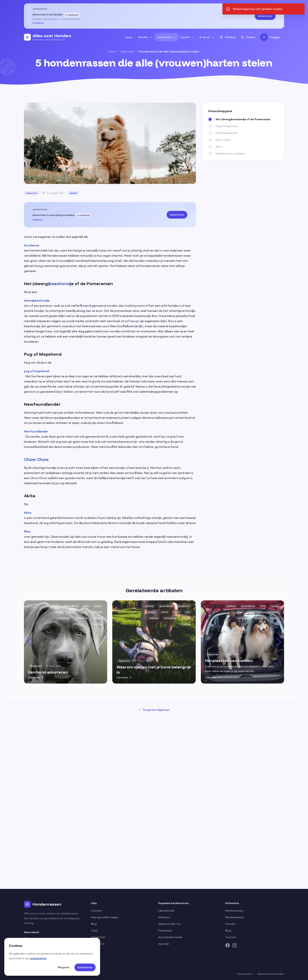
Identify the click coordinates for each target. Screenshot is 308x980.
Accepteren (85, 967)
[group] (66, 642)
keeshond (60, 283)
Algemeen (127, 51)
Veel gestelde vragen (105, 917)
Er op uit (207, 37)
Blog (94, 924)
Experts (188, 37)
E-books (230, 924)
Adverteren (265, 16)
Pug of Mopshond (227, 126)
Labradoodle (166, 911)
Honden (145, 37)
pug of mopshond (36, 371)
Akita (28, 513)
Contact (96, 911)
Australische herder (170, 937)
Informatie (167, 37)
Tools (95, 930)
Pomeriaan (165, 930)
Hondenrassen (234, 911)
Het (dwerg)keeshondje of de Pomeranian (243, 119)
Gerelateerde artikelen (230, 154)
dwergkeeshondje (37, 300)
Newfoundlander (36, 431)
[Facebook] (228, 945)
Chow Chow (36, 459)
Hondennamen (235, 917)
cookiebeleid (38, 958)
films (27, 531)
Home (129, 37)
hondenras (32, 245)
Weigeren (63, 967)
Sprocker (164, 944)
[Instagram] (234, 945)
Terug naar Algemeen (154, 710)
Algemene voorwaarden (271, 974)
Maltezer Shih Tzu (169, 924)
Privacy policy (245, 974)
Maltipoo (164, 917)
